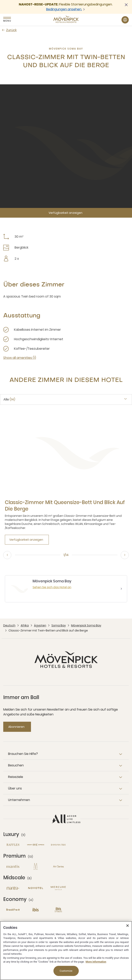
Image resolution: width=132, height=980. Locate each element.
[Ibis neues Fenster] (36, 910)
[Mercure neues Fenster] (58, 888)
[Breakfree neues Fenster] (13, 910)
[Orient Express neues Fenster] (36, 845)
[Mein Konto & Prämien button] (125, 20)
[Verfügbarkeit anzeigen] (66, 213)
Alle (9, 399)
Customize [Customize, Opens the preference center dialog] (66, 971)
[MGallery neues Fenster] (36, 866)
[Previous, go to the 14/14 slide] (7, 555)
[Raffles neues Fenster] (13, 845)
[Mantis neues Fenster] (13, 866)
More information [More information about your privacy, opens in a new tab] (96, 962)
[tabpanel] (66, 478)
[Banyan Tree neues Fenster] (58, 845)
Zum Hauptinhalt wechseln (0, 0)
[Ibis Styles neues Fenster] (58, 910)
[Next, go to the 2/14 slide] (125, 555)
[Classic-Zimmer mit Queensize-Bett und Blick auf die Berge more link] (66, 506)
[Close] (128, 926)
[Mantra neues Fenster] (13, 888)
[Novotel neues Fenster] (36, 888)
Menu (7, 21)
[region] (66, 951)
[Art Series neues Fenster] (58, 866)
